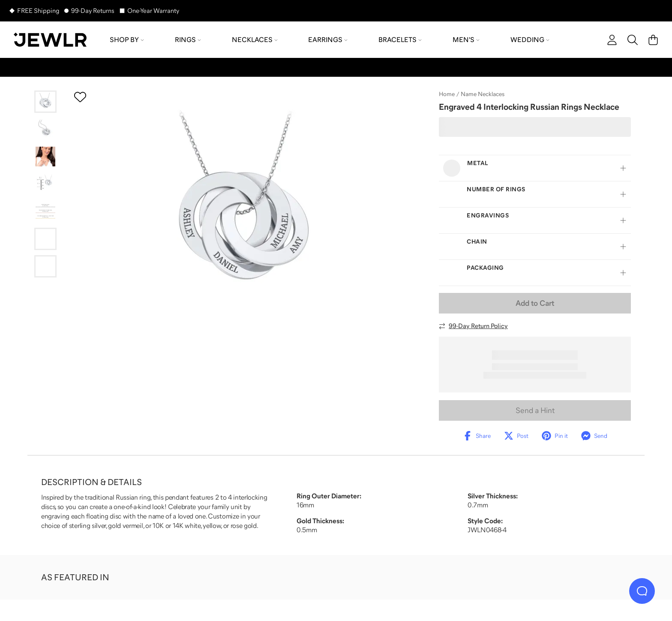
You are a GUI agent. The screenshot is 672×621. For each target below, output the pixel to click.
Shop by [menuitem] (127, 39)
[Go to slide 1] (45, 102)
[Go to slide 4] (45, 184)
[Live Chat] (642, 591)
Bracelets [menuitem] (400, 39)
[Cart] (653, 40)
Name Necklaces (483, 94)
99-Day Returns (93, 11)
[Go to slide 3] (45, 157)
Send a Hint (535, 410)
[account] (612, 40)
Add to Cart (535, 303)
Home (447, 94)
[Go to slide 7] (45, 266)
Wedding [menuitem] (530, 39)
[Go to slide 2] (45, 129)
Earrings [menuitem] (328, 39)
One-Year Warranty (153, 11)
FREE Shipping (38, 11)
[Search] (633, 40)
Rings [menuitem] (188, 39)
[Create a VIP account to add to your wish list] (80, 97)
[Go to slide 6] (45, 239)
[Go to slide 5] (45, 211)
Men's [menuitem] (466, 39)
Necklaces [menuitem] (255, 39)
